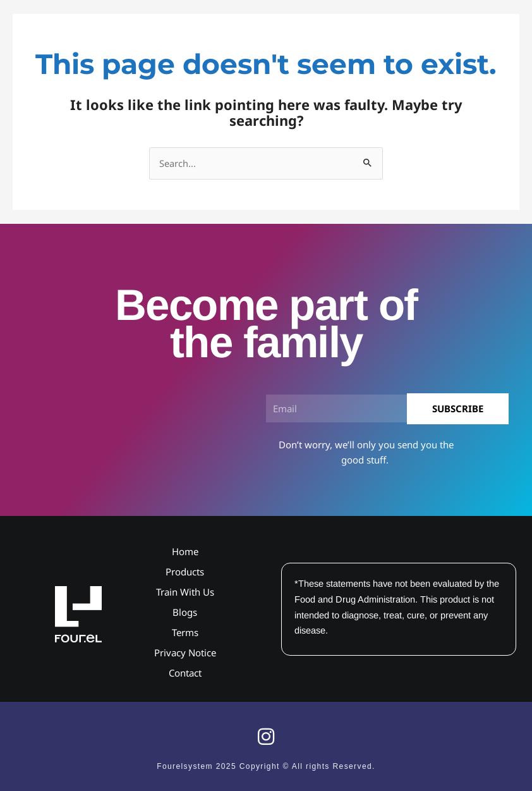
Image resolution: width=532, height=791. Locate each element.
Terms (185, 632)
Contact (185, 673)
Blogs (185, 612)
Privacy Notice (185, 653)
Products (185, 572)
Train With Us (185, 592)
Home (185, 551)
